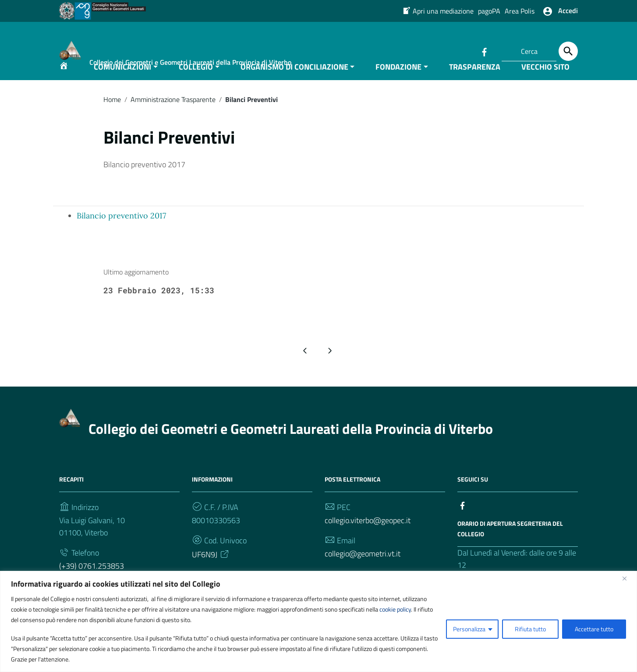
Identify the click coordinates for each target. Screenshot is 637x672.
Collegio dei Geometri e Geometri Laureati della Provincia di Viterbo (291, 447)
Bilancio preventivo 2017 (121, 234)
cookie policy (395, 609)
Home (112, 117)
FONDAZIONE (398, 85)
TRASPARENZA (475, 85)
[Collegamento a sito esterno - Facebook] (484, 51)
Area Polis (520, 11)
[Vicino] (628, 578)
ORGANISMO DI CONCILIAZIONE (294, 85)
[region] (318, 621)
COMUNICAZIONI (122, 85)
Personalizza (469, 629)
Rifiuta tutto (530, 629)
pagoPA (489, 11)
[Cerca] (568, 51)
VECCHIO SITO (545, 85)
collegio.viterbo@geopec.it (368, 538)
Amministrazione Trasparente (173, 117)
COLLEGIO (196, 85)
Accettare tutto (594, 629)
